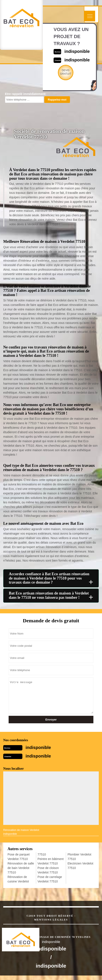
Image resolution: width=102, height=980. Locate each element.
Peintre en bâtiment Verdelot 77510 (50, 861)
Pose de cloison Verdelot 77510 (48, 870)
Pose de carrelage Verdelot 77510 (50, 879)
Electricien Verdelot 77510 (80, 866)
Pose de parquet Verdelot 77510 (19, 857)
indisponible (77, 51)
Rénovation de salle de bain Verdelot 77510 (21, 868)
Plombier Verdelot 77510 (80, 857)
